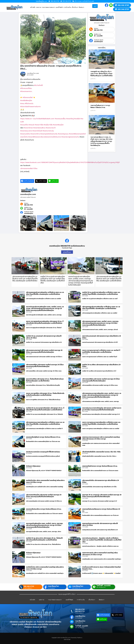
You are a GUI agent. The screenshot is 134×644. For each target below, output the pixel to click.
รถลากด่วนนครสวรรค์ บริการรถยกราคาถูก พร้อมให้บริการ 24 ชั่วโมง (102, 337)
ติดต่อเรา (81, 7)
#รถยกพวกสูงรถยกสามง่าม (70, 137)
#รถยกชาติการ (35, 134)
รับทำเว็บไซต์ (67, 640)
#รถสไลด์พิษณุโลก (26, 101)
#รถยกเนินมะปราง (26, 131)
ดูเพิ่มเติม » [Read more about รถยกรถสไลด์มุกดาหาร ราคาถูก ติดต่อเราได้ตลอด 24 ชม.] (93, 110)
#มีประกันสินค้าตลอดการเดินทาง (30, 107)
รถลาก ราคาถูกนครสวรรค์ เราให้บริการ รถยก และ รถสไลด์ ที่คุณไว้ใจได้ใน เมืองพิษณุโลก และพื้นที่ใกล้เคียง (101, 351)
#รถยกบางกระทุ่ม (48, 131)
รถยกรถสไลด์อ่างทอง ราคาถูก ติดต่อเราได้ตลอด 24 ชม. (100, 466)
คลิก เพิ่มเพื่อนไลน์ (101, 587)
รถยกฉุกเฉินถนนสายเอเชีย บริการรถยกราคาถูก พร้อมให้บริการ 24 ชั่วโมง (100, 524)
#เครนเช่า (32, 125)
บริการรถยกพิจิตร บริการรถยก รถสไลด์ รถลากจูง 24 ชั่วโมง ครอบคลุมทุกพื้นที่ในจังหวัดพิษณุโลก (45, 366)
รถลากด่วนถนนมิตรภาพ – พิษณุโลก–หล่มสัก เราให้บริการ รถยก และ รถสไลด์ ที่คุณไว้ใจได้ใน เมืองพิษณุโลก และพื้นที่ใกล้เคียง (102, 540)
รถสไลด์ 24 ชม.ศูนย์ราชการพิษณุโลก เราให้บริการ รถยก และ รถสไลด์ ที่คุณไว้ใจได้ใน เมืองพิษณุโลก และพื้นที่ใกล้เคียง (53, 280)
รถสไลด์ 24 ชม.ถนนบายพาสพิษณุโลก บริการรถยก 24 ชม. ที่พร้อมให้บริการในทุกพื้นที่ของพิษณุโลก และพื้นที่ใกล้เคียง (45, 409)
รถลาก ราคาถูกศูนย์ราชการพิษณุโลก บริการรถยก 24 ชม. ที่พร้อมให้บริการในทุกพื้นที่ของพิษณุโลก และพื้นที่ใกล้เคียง (45, 322)
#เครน (22, 104)
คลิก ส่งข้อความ (76, 588)
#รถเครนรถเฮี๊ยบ (60, 119)
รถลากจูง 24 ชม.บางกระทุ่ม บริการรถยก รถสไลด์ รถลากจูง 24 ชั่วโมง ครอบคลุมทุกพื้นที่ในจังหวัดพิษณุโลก (102, 496)
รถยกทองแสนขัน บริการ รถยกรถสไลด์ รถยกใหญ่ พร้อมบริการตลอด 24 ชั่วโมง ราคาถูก (100, 554)
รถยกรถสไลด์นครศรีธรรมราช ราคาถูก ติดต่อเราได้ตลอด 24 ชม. (101, 510)
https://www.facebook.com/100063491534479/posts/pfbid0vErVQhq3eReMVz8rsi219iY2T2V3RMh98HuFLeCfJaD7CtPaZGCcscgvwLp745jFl (70, 162)
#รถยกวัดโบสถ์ (37, 131)
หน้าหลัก (33, 7)
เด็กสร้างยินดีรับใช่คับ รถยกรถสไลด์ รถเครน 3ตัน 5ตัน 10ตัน (101, 452)
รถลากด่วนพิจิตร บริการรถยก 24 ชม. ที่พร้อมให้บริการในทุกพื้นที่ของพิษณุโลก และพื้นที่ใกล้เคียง (45, 380)
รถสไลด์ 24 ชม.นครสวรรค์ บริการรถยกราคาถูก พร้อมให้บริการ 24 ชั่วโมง (44, 337)
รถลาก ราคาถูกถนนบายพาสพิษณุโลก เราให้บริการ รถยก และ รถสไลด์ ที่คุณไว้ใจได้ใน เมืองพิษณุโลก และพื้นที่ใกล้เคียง (101, 423)
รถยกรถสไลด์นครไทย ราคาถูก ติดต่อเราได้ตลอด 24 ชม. (44, 509)
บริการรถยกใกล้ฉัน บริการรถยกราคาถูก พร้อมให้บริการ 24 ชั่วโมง (101, 481)
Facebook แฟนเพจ (29, 212)
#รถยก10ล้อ (39, 125)
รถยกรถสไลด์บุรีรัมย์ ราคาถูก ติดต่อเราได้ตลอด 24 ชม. (43, 437)
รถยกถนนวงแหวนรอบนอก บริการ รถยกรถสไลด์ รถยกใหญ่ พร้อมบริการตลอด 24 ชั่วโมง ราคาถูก (101, 438)
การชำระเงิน (67, 7)
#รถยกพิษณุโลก (58, 125)
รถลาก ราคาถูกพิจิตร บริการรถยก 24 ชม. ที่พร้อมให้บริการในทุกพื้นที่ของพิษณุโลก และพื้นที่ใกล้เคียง (45, 394)
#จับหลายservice (26, 91)
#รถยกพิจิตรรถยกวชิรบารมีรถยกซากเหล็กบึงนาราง (45, 137)
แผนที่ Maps (59, 7)
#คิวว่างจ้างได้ (38, 85)
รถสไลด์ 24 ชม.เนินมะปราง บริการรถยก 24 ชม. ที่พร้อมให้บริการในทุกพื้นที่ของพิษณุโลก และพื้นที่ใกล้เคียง (44, 539)
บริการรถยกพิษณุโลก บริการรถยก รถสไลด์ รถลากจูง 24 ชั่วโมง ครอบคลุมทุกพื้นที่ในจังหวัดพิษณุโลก (44, 496)
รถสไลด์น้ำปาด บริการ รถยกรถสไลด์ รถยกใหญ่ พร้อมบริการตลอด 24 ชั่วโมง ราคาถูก (45, 568)
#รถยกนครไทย (25, 134)
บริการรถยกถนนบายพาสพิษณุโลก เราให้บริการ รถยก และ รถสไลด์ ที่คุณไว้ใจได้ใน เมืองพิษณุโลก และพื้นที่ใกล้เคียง (45, 423)
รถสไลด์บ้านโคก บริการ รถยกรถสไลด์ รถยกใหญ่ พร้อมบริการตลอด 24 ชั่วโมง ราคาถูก (45, 481)
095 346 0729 (80, 611)
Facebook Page (67, 248)
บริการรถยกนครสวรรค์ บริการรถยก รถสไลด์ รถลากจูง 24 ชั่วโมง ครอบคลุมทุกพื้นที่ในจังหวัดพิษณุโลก (44, 351)
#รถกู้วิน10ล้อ (48, 125)
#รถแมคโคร (24, 125)
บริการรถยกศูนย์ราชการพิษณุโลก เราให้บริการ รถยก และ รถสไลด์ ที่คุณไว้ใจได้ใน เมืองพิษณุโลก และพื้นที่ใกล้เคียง (25, 279)
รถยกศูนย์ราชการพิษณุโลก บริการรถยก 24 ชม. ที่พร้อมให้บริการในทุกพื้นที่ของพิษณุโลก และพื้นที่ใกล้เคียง (102, 74)
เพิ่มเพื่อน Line (28, 208)
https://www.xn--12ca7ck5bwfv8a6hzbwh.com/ (37, 119)
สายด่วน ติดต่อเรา (28, 588)
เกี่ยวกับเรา (75, 7)
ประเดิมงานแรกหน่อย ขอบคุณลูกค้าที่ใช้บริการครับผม (43, 452)
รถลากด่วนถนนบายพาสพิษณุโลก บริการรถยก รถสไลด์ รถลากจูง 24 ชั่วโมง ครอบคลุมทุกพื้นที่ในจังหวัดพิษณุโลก (102, 409)
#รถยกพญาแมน (63, 134)
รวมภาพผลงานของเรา (48, 7)
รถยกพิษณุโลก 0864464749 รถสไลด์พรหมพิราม (67, 246)
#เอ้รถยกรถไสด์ (28, 98)
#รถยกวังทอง (28, 128)
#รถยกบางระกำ (51, 128)
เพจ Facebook (51, 588)
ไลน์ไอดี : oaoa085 (104, 586)
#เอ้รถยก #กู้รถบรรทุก (33, 466)
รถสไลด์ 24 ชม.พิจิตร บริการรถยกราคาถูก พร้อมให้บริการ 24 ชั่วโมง (101, 366)
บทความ (39, 7)
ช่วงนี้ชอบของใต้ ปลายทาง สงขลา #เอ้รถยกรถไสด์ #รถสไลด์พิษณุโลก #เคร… (101, 568)
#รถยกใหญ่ (70, 119)
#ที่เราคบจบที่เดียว (26, 88)
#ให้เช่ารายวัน (29, 104)
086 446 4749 (28, 205)
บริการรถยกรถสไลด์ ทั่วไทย (29, 169)
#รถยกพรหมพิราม (39, 128)
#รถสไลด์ (77, 119)
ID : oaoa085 (28, 209)
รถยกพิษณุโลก (29, 213)
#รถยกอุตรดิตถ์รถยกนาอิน (49, 134)
